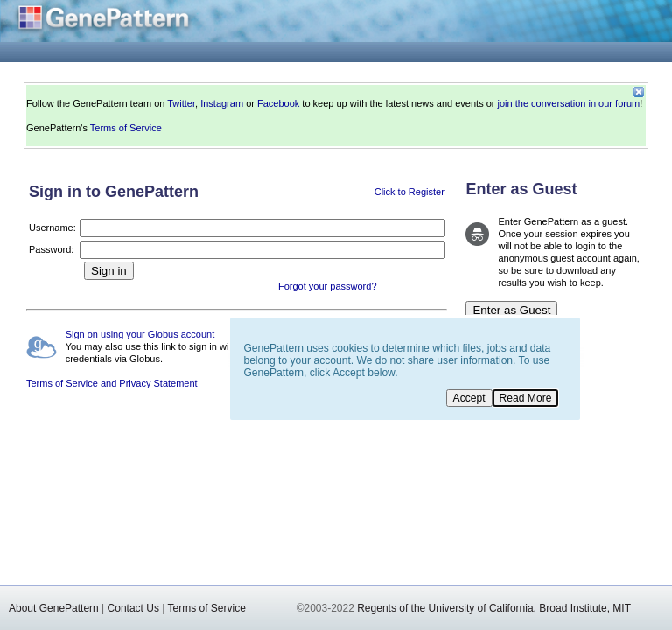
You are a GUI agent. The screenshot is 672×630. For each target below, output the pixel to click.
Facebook (278, 103)
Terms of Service (126, 128)
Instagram (222, 103)
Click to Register (409, 192)
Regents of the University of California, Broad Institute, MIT (494, 608)
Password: (51, 249)
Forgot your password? (328, 286)
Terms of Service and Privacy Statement (112, 383)
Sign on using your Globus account (140, 334)
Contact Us (133, 608)
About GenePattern (54, 608)
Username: (52, 227)
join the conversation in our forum (569, 103)
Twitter (181, 103)
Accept (469, 398)
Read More (526, 398)
